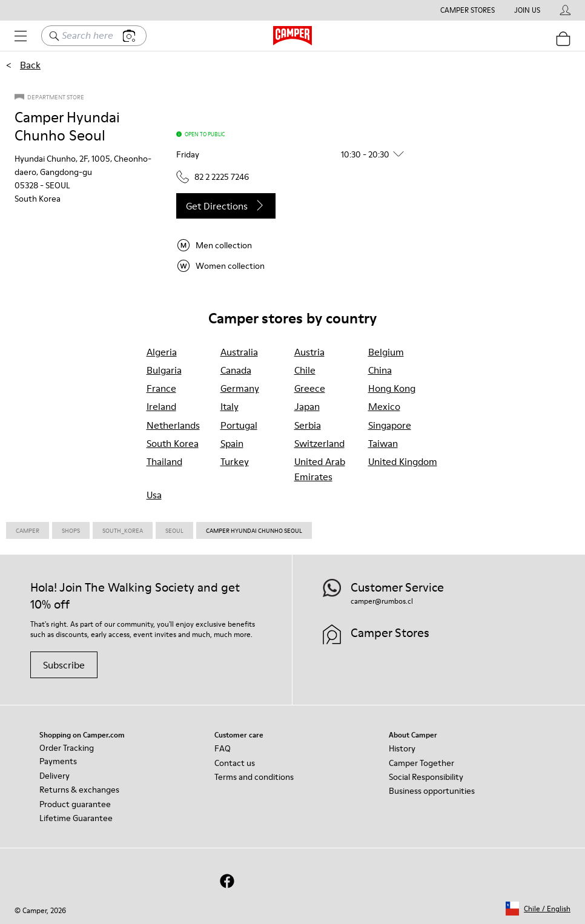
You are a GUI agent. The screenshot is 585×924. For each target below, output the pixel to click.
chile (305, 370)
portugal (239, 425)
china (380, 370)
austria (309, 352)
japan (307, 406)
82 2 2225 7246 (213, 177)
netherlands (173, 425)
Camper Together (421, 763)
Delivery (55, 776)
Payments (58, 761)
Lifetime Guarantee (76, 818)
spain (232, 443)
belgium (386, 352)
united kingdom (403, 461)
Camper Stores (468, 10)
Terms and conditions (254, 777)
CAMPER (28, 530)
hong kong (392, 388)
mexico (384, 406)
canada (236, 370)
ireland (161, 406)
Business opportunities (432, 791)
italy (230, 406)
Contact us (235, 763)
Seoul (174, 530)
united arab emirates (320, 469)
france (161, 388)
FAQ (223, 748)
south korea (173, 443)
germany (240, 388)
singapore (390, 425)
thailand (164, 461)
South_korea (123, 530)
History (402, 748)
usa (154, 495)
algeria (162, 352)
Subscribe (64, 665)
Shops (71, 530)
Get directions (226, 206)
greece (310, 388)
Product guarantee (75, 804)
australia (239, 352)
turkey (235, 461)
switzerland (319, 443)
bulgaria (164, 370)
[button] (295, 154)
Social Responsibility (426, 777)
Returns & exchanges (79, 790)
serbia (308, 425)
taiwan (383, 443)
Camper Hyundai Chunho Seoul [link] (254, 530)
